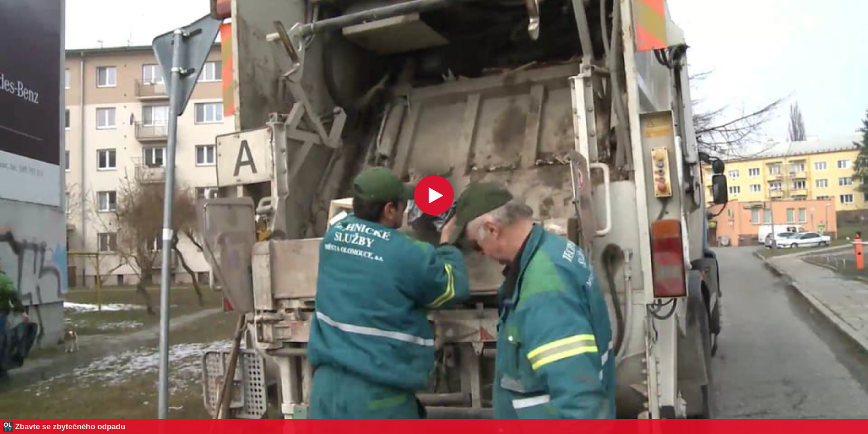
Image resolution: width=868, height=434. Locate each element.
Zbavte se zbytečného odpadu (70, 426)
